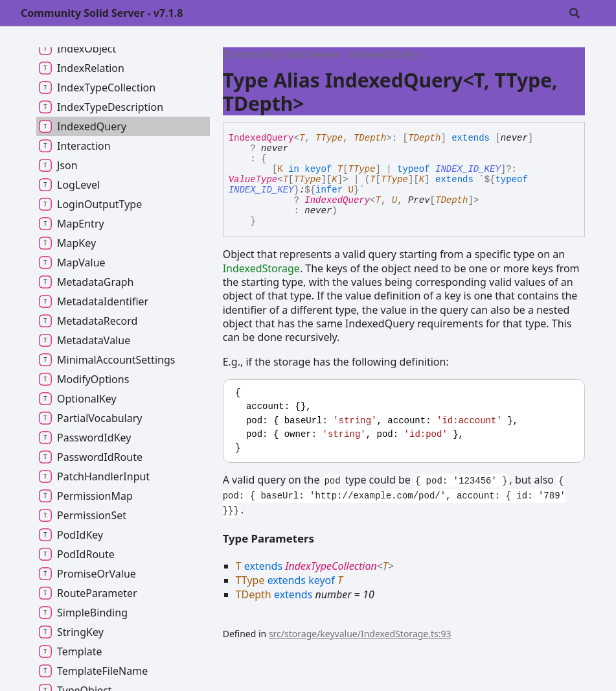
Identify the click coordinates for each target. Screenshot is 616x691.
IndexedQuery (384, 54)
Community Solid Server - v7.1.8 (102, 13)
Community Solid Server (281, 54)
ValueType (253, 180)
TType (329, 138)
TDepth (370, 138)
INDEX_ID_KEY (468, 169)
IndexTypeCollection (331, 566)
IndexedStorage (261, 268)
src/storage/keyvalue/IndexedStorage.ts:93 (360, 634)
